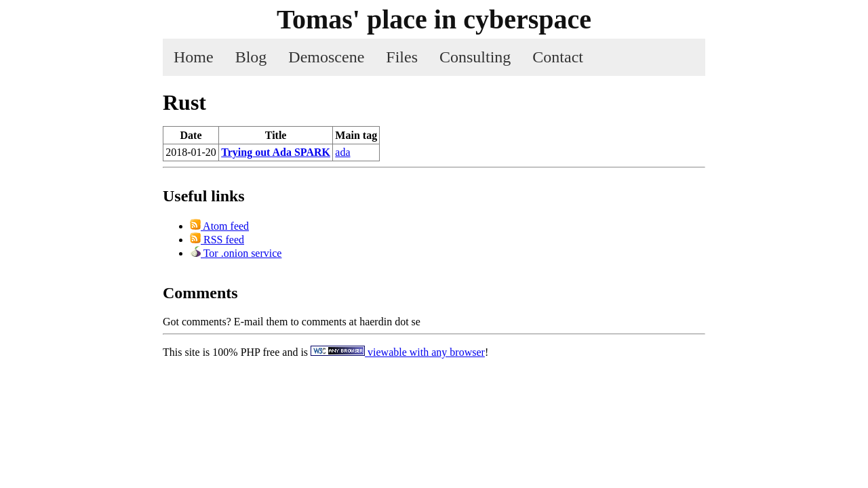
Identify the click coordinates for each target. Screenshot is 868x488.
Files (402, 57)
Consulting (475, 57)
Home (194, 57)
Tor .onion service (236, 253)
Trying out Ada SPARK (276, 152)
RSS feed (217, 240)
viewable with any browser (398, 352)
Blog (251, 57)
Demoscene (326, 57)
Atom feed (219, 226)
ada (342, 152)
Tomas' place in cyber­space (434, 19)
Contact (558, 57)
